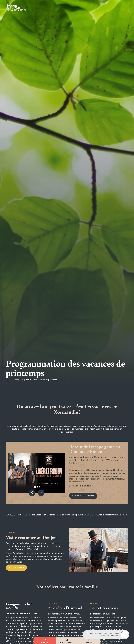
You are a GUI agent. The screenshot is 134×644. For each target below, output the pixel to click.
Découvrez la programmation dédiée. (110, 515)
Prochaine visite (16, 568)
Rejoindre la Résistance (83, 496)
